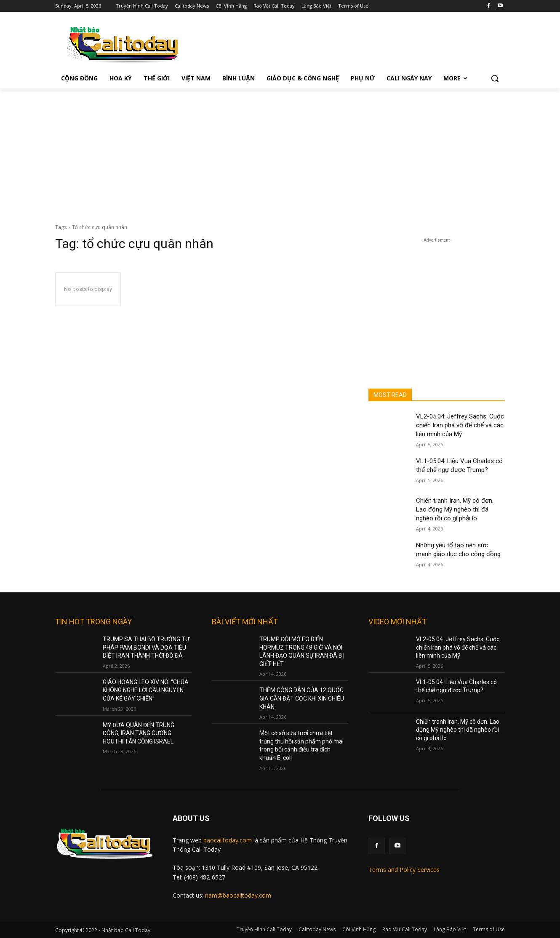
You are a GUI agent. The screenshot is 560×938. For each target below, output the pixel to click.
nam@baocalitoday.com (238, 895)
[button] (495, 78)
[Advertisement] (280, 152)
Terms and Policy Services (404, 870)
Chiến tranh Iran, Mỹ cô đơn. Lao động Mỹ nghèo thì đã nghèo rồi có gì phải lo (455, 509)
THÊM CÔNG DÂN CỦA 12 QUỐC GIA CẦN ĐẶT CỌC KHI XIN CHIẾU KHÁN (302, 698)
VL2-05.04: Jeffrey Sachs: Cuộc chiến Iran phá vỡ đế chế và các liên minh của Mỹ (460, 425)
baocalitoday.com (228, 840)
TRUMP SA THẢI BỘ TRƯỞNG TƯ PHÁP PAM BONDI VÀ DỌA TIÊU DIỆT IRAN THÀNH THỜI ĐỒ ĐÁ (146, 647)
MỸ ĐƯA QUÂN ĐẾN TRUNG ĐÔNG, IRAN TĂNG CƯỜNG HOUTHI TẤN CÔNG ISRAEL (139, 733)
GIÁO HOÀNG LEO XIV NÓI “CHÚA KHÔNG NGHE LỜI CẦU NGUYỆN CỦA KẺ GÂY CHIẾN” (146, 690)
